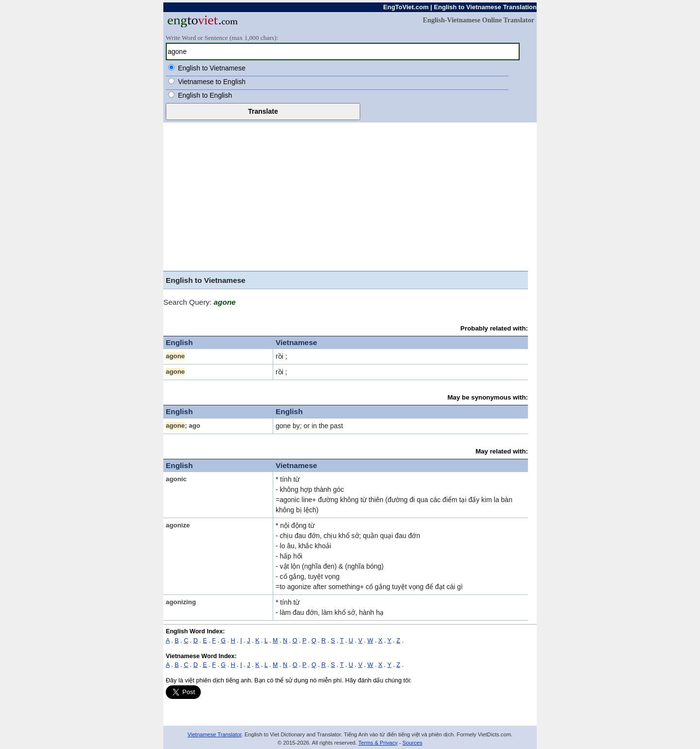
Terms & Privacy (378, 743)
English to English (205, 95)
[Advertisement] (350, 195)
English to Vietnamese (212, 68)
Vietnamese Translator (215, 734)
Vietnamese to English (212, 82)
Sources (412, 743)
